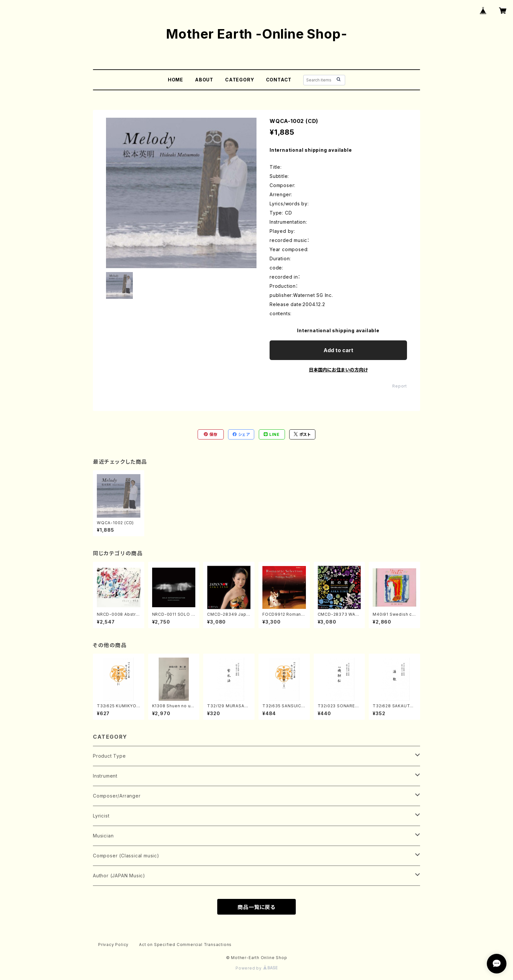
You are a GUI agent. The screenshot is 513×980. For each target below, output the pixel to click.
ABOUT (204, 80)
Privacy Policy (113, 945)
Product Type (109, 756)
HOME (176, 80)
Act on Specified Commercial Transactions (185, 945)
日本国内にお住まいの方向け (338, 370)
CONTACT (279, 80)
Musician (103, 836)
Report (400, 386)
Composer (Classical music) (126, 856)
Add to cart (338, 350)
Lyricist (101, 816)
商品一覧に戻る (256, 907)
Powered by (256, 968)
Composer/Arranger (117, 796)
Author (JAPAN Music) (119, 876)
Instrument (105, 776)
